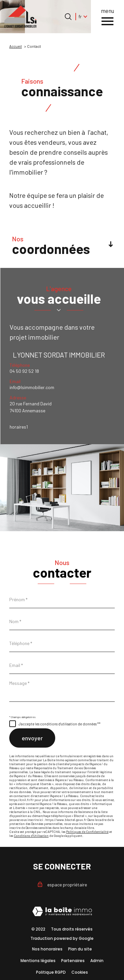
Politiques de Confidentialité (87, 832)
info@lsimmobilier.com (32, 387)
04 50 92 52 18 (24, 371)
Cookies (80, 972)
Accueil (16, 46)
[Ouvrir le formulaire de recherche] (68, 17)
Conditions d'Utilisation (31, 836)
